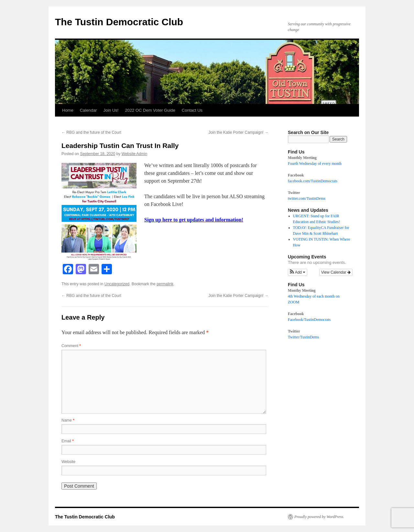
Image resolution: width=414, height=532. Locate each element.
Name (68, 420)
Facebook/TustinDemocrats (309, 320)
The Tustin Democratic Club (119, 22)
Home (68, 110)
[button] (298, 272)
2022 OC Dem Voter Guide (150, 110)
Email (68, 441)
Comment (71, 346)
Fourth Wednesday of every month (315, 164)
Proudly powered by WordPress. (319, 517)
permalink (165, 284)
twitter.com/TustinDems (307, 198)
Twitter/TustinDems (303, 337)
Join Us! (111, 110)
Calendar (88, 110)
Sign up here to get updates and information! (194, 220)
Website (68, 462)
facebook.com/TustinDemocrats (313, 181)
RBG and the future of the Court (91, 132)
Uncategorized (117, 284)
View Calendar (336, 272)
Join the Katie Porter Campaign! (239, 132)
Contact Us (192, 110)
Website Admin (135, 154)
